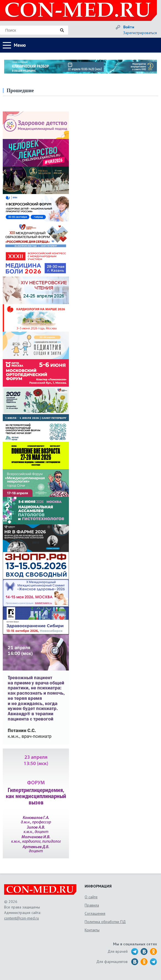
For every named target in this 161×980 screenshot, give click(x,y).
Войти (129, 27)
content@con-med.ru (22, 918)
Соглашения (95, 913)
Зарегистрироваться (140, 33)
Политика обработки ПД (105, 922)
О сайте (91, 897)
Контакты (92, 930)
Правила (92, 905)
